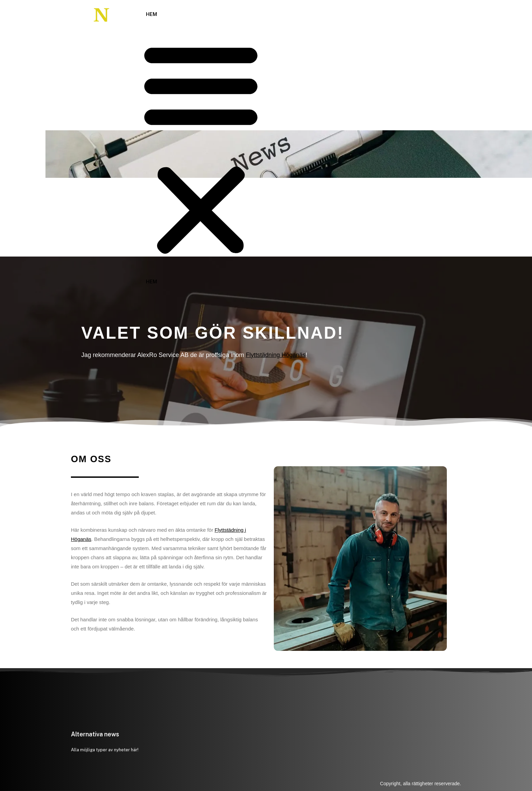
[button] (201, 148)
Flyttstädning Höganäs (276, 355)
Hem (151, 14)
